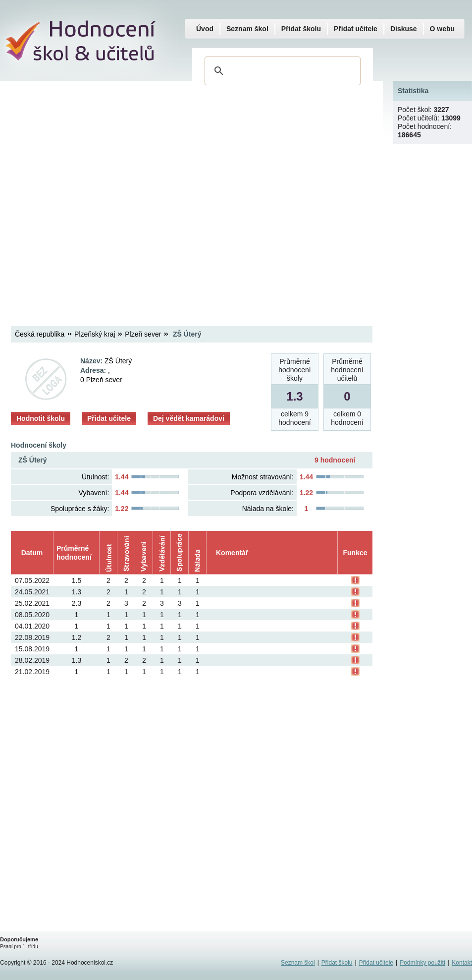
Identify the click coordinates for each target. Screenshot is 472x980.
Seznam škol (247, 29)
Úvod (205, 29)
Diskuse (404, 29)
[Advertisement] (111, 195)
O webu (443, 29)
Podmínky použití (422, 963)
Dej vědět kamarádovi (189, 418)
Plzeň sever (143, 334)
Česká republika (40, 334)
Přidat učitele (109, 418)
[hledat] (281, 71)
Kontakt (462, 963)
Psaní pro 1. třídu (19, 947)
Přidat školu (301, 29)
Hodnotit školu (41, 418)
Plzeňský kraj (95, 334)
